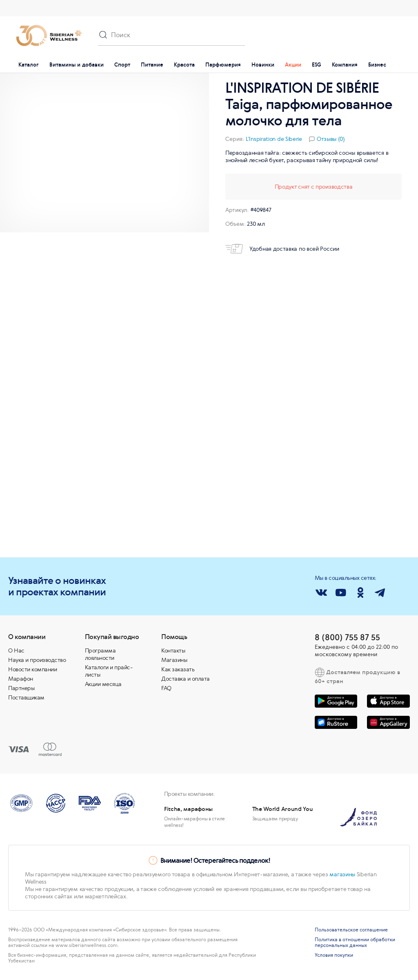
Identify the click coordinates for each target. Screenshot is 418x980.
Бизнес (377, 65)
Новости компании (32, 669)
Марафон (21, 679)
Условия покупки (334, 955)
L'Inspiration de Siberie (274, 139)
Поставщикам (26, 697)
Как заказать (178, 669)
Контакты (173, 650)
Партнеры (21, 688)
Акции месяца (103, 684)
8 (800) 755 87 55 (347, 637)
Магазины (174, 660)
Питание (152, 65)
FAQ (166, 688)
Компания (345, 65)
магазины (342, 874)
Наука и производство (37, 660)
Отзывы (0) (331, 139)
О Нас (16, 650)
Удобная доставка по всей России (282, 249)
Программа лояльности (100, 654)
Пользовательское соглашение (351, 930)
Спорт (122, 65)
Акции (293, 65)
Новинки (263, 65)
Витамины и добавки (77, 65)
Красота (184, 65)
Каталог (29, 65)
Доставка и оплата (186, 679)
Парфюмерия (223, 65)
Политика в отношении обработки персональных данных (355, 942)
